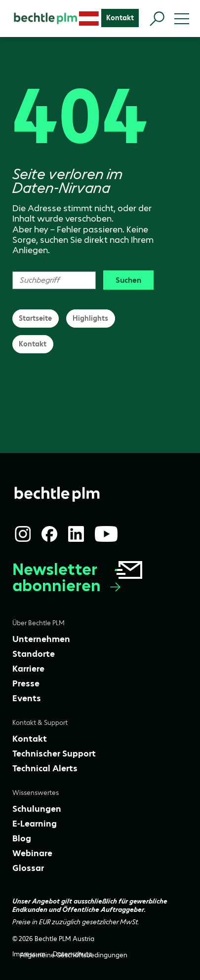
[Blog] (22, 838)
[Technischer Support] (54, 754)
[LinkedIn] (76, 534)
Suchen (128, 280)
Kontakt (33, 344)
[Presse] (26, 683)
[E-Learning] (35, 824)
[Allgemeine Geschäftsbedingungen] (74, 955)
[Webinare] (32, 853)
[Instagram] (23, 534)
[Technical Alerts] (45, 768)
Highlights (90, 318)
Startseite (35, 318)
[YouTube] (106, 534)
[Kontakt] (120, 18)
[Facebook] (49, 534)
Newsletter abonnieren (78, 578)
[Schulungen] (37, 809)
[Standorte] (34, 654)
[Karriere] (28, 669)
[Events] (27, 698)
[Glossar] (28, 868)
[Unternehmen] (41, 639)
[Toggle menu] (182, 19)
